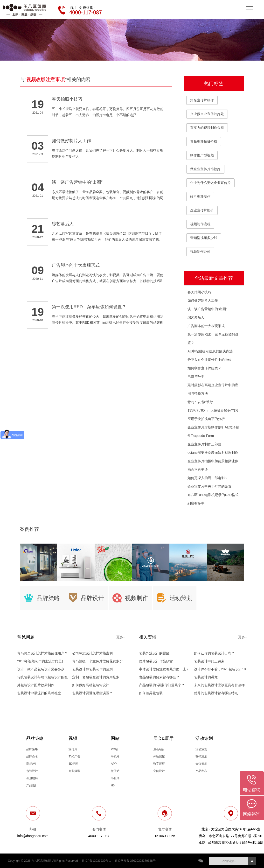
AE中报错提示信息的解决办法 (210, 351)
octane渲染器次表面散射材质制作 (213, 453)
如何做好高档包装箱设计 (91, 685)
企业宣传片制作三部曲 (204, 444)
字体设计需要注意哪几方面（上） (164, 669)
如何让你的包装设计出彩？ (214, 653)
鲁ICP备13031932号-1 (96, 861)
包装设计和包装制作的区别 (92, 669)
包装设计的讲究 (206, 677)
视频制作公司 (200, 252)
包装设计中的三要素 (209, 661)
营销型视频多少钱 (204, 238)
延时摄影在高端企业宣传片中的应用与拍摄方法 (213, 389)
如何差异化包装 (151, 693)
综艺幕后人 (196, 317)
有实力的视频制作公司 (207, 128)
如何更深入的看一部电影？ (208, 478)
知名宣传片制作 (202, 100)
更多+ (121, 637)
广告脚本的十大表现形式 (206, 326)
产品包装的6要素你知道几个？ (162, 685)
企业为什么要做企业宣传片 (210, 183)
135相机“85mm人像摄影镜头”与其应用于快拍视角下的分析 (213, 415)
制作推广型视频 (202, 155)
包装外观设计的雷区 (154, 653)
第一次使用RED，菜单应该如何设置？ (213, 339)
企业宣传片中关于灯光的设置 (209, 486)
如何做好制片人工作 (203, 301)
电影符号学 (196, 377)
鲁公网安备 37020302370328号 (135, 861)
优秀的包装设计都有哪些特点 (216, 693)
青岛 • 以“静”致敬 (200, 402)
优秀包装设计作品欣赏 (156, 661)
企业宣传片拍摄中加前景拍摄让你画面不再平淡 (213, 465)
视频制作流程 (200, 224)
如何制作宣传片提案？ (204, 368)
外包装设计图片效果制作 (36, 685)
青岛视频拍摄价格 (204, 141)
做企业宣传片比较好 (205, 169)
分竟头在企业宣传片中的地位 (209, 360)
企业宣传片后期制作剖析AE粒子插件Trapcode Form (213, 431)
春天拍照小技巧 (199, 292)
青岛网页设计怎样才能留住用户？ (42, 653)
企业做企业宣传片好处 (207, 114)
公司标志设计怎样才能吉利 (92, 653)
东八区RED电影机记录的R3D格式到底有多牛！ (213, 499)
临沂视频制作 (200, 196)
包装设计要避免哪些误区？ (92, 693)
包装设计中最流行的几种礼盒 (39, 693)
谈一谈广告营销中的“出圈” (207, 309)
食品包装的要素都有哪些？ (159, 677)
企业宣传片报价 (202, 210)
